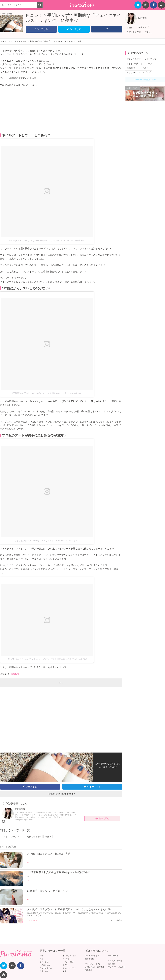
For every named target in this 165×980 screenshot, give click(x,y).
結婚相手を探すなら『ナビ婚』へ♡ (48, 891)
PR (28, 862)
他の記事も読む (102, 818)
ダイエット (67, 959)
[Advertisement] (61, 110)
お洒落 (130, 27)
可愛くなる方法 (134, 32)
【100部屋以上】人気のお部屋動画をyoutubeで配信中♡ (59, 872)
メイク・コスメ (69, 962)
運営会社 (89, 970)
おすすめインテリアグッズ (139, 72)
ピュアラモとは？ (92, 956)
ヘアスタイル (45, 965)
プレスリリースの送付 (117, 967)
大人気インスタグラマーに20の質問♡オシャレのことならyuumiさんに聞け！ (71, 909)
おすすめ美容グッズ (136, 64)
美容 (42, 959)
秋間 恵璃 (142, 18)
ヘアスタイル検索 (115, 961)
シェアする (41, 29)
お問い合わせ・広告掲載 (95, 967)
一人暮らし (145, 68)
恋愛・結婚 (44, 971)
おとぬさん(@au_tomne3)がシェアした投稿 (34, 541)
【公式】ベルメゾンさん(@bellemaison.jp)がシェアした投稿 (34, 659)
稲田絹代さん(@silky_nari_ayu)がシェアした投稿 (34, 393)
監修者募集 (90, 959)
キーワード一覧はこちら (145, 79)
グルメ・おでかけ (69, 968)
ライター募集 (113, 956)
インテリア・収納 (69, 956)
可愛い (148, 32)
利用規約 (112, 964)
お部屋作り (132, 68)
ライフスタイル (46, 968)
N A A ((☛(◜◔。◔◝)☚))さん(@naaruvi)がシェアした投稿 (34, 240)
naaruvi (15, 674)
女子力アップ (143, 27)
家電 (64, 971)
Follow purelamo (66, 794)
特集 (42, 956)
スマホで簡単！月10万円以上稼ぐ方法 (49, 854)
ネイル (65, 965)
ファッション (32, 920)
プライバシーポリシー (94, 964)
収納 (150, 64)
